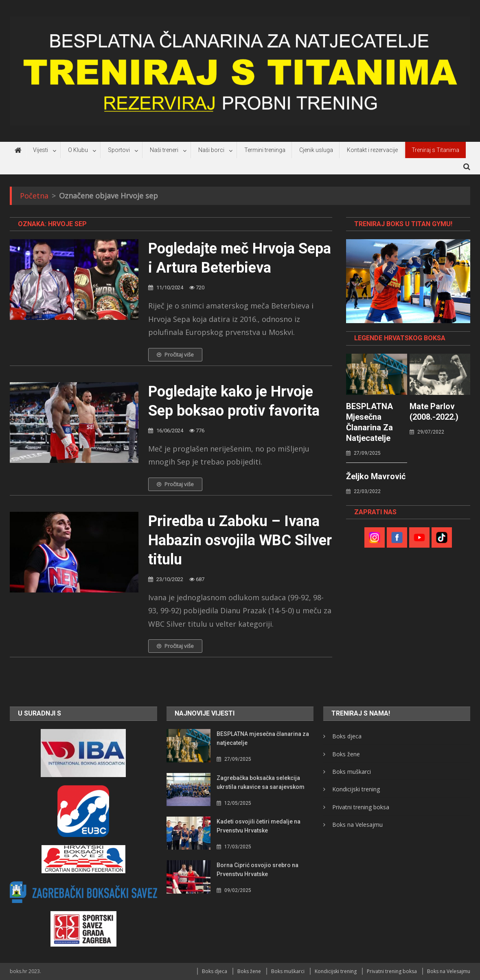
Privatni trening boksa (361, 807)
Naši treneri (164, 150)
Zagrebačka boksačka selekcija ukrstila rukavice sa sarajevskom (261, 782)
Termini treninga (265, 150)
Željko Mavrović (376, 476)
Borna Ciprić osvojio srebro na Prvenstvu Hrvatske (258, 870)
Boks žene (346, 754)
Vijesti (41, 150)
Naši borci (211, 150)
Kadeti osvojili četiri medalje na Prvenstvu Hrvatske (259, 826)
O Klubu (78, 150)
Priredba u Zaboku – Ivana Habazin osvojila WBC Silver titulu (240, 540)
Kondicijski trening (356, 789)
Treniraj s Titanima (435, 150)
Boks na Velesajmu (357, 825)
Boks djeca (347, 736)
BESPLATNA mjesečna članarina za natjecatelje (369, 422)
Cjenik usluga (316, 150)
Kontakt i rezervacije (372, 150)
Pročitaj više (175, 355)
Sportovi (119, 150)
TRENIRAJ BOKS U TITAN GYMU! (403, 224)
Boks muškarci (352, 772)
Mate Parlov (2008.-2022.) (434, 412)
